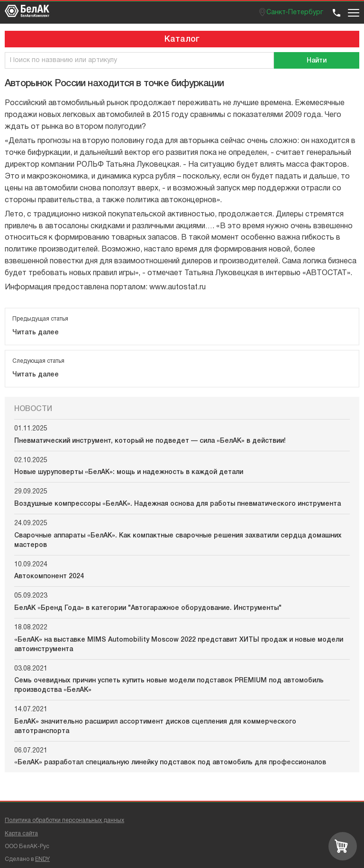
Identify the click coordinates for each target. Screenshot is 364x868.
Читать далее (36, 333)
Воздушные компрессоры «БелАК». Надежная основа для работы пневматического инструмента (177, 504)
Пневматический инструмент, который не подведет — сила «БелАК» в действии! (150, 441)
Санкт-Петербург (295, 13)
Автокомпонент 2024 (49, 577)
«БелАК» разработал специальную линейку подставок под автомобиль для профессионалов (170, 763)
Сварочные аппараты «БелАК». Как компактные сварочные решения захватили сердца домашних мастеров (178, 541)
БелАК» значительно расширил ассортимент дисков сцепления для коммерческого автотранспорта (155, 727)
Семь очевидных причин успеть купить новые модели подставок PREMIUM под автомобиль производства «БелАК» (169, 685)
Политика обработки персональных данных (64, 820)
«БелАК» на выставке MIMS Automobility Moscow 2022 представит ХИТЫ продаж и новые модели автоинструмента (179, 645)
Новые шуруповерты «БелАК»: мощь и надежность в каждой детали (129, 472)
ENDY (42, 859)
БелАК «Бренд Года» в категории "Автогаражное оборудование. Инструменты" (148, 608)
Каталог (182, 39)
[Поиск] (317, 60)
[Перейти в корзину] (343, 846)
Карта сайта (21, 834)
